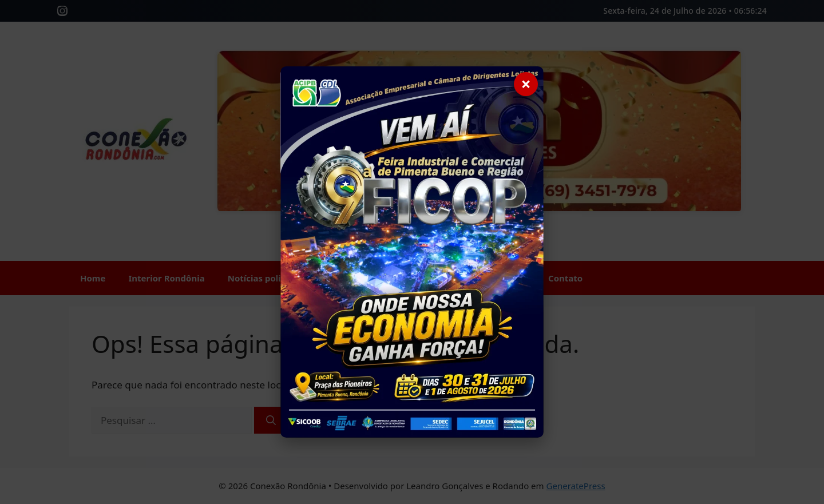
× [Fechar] (526, 84)
